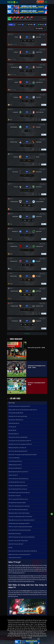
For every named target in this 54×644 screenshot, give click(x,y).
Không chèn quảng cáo (14, 434)
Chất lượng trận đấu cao (14, 423)
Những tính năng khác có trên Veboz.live (17, 448)
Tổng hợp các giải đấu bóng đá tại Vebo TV (18, 486)
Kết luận (10, 548)
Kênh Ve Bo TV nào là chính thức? (16, 544)
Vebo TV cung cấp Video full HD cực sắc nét (18, 499)
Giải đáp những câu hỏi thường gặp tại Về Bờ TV (19, 524)
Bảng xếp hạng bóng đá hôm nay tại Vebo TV (18, 472)
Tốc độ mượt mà (12, 427)
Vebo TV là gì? (12, 403)
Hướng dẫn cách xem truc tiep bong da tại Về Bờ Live (20, 444)
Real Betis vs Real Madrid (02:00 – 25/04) (37, 384)
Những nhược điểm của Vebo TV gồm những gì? (19, 513)
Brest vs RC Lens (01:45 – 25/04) (36, 348)
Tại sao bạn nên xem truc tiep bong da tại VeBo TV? (20, 441)
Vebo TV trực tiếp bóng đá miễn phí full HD (18, 451)
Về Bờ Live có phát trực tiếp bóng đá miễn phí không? (20, 527)
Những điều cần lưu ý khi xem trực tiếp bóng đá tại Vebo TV (22, 520)
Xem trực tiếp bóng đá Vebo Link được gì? (18, 489)
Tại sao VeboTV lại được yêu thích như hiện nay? (19, 493)
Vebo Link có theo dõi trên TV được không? (18, 541)
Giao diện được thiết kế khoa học (16, 420)
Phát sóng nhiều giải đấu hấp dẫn (16, 413)
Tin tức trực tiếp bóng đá (14, 458)
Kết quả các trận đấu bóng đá (15, 468)
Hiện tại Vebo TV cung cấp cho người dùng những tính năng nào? (23, 455)
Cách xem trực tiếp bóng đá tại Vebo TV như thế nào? (20, 517)
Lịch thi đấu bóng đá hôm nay (15, 461)
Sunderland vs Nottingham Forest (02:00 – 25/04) (37, 367)
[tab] (9, 19)
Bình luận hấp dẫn (12, 430)
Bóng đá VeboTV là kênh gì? (15, 534)
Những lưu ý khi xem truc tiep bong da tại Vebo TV (20, 555)
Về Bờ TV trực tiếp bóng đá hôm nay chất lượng (19, 506)
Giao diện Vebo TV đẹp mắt (15, 496)
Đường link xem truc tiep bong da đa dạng (18, 416)
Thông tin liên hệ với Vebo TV (15, 558)
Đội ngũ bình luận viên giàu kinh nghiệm (17, 503)
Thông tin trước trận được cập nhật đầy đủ (18, 437)
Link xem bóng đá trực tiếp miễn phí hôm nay (18, 479)
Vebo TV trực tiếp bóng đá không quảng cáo (18, 510)
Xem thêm (27, 334)
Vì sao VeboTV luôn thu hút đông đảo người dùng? (20, 530)
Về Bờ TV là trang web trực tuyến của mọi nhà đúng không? (22, 537)
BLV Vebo (31, 25)
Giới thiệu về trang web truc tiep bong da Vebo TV (19, 406)
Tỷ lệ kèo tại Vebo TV (13, 475)
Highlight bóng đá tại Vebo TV (15, 465)
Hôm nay (42, 25)
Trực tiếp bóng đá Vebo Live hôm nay (17, 482)
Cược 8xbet (40, 2)
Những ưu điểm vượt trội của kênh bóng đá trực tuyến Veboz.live (23, 410)
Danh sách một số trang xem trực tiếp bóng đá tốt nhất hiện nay (23, 551)
